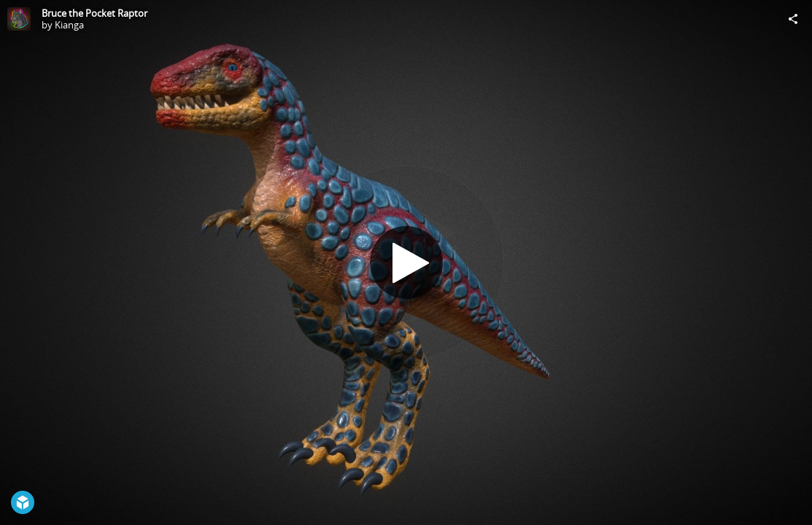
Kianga (69, 25)
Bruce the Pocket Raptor (94, 13)
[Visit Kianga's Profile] (19, 19)
